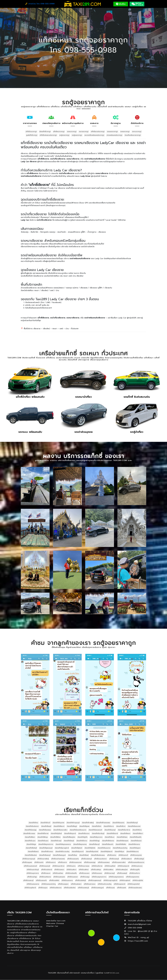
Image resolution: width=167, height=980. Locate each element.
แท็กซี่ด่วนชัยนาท (127, 859)
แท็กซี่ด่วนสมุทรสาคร (133, 877)
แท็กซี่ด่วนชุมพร (27, 862)
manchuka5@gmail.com (139, 924)
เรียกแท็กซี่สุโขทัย (90, 848)
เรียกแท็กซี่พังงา (138, 834)
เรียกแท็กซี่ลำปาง (82, 841)
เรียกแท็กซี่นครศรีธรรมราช (78, 830)
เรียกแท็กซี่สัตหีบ (121, 844)
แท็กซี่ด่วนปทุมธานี (123, 866)
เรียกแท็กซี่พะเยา (125, 834)
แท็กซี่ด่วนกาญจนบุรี (29, 859)
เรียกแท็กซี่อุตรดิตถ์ (92, 852)
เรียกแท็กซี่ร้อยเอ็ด (136, 837)
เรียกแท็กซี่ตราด (109, 826)
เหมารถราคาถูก (84, 132)
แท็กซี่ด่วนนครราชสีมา (119, 862)
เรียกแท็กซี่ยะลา (110, 837)
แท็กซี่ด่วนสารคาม (67, 880)
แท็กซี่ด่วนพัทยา (84, 870)
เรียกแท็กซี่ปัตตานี (112, 834)
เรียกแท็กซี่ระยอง (43, 841)
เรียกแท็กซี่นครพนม (45, 830)
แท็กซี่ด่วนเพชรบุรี (83, 888)
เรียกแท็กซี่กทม (33, 823)
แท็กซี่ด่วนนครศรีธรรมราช (136, 862)
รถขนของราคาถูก (112, 132)
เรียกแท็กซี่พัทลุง (43, 837)
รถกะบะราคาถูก (137, 132)
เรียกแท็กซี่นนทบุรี (110, 830)
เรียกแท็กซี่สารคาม (134, 844)
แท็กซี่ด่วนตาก (62, 862)
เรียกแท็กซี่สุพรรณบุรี (46, 848)
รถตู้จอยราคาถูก (77, 135)
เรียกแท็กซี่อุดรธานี (78, 852)
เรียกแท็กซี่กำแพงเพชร (103, 823)
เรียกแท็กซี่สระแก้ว (108, 844)
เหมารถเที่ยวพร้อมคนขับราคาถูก (94, 135)
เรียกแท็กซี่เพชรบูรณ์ (59, 855)
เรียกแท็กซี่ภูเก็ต (83, 837)
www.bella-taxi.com (56, 921)
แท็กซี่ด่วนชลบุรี (114, 859)
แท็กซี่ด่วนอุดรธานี (120, 884)
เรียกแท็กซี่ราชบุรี (56, 841)
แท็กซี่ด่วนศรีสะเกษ (45, 877)
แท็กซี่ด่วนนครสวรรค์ (30, 866)
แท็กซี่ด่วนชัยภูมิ (139, 859)
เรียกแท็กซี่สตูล (31, 844)
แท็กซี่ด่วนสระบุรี (28, 880)
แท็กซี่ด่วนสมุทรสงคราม (116, 877)
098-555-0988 (135, 928)
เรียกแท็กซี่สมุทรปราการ (46, 844)
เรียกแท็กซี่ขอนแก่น (118, 823)
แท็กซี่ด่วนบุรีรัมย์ (110, 866)
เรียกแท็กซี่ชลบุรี (46, 826)
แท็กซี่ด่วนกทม (112, 855)
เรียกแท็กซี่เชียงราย (133, 852)
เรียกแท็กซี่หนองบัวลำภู (120, 848)
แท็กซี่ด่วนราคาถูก (31, 132)
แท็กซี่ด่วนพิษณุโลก (122, 870)
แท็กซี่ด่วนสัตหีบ (54, 880)
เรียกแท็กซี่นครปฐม (31, 830)
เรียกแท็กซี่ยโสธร (122, 837)
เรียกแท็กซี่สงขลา (136, 841)
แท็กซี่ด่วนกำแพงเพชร (58, 859)
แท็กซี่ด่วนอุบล (43, 888)
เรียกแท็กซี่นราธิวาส (124, 830)
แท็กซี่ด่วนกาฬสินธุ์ (43, 859)
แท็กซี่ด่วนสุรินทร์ (125, 880)
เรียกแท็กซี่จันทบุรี (132, 823)
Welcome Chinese (55, 923)
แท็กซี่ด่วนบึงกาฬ (97, 866)
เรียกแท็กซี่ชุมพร (84, 826)
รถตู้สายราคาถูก (64, 135)
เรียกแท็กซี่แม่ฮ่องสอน (98, 855)
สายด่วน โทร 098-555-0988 (40, 4)
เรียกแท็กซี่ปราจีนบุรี (98, 834)
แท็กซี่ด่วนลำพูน (32, 877)
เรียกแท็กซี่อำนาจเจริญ (62, 852)
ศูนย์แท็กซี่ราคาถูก (32, 135)
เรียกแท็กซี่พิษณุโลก (69, 837)
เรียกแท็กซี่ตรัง (97, 826)
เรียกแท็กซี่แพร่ (84, 855)
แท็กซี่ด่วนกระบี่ (123, 855)
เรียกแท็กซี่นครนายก (134, 826)
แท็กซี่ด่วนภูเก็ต (135, 870)
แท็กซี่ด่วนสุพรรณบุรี (95, 880)
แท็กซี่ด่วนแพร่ (122, 888)
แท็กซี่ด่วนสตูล (85, 877)
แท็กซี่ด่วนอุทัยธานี (30, 888)
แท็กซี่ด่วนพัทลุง (96, 870)
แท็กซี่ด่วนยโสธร (58, 873)
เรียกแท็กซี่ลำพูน (95, 841)
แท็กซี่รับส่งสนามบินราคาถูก (48, 135)
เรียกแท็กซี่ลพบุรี (69, 841)
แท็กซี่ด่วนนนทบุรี (45, 866)
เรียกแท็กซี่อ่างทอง (47, 852)
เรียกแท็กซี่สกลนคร (122, 841)
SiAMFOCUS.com (112, 973)
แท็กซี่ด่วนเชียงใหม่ (70, 888)
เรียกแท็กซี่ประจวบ (84, 834)
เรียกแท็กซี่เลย (73, 855)
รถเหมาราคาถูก (72, 132)
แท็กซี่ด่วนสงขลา (73, 877)
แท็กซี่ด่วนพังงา (72, 870)
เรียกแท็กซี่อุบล (119, 852)
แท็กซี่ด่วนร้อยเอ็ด (71, 873)
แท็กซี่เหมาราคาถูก (59, 132)
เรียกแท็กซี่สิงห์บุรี (31, 848)
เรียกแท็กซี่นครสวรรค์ (95, 830)
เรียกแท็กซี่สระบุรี (94, 844)
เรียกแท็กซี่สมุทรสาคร (80, 844)
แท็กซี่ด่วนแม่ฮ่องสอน (135, 888)
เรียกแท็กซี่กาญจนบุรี (73, 823)
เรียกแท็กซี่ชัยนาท (59, 826)
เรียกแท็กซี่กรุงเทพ (58, 823)
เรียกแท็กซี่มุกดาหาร (96, 837)
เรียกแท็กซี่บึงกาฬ (43, 834)
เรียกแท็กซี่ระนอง (30, 841)
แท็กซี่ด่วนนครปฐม (90, 862)
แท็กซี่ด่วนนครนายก (75, 862)
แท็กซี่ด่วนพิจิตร (108, 870)
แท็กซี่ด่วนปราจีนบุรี (33, 870)
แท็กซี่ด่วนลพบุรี (122, 873)
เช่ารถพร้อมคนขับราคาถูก (114, 135)
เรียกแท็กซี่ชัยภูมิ (72, 826)
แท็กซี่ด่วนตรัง (39, 862)
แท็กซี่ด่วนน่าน (71, 866)
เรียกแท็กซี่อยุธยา (135, 848)
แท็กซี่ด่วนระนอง (84, 873)
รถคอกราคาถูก (125, 132)
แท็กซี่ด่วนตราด (51, 862)
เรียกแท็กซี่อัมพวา (33, 852)
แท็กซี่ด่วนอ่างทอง (90, 884)
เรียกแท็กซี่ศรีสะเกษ (108, 841)
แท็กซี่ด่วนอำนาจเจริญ (105, 884)
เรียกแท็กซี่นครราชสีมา (60, 830)
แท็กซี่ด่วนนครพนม (104, 862)
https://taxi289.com (138, 941)
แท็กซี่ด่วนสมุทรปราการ (99, 877)
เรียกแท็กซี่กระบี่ (45, 823)
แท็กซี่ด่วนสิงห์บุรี (81, 880)
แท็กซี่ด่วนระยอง (97, 873)
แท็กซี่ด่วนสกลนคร (59, 877)
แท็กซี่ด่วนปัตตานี (47, 870)
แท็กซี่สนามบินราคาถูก (98, 132)
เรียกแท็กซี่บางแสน (29, 834)
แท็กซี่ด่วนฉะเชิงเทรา (101, 859)
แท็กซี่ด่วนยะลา (46, 873)
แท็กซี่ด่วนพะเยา (59, 870)
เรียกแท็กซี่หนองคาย (104, 848)
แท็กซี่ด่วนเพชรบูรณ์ (98, 888)
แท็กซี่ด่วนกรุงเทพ (136, 855)
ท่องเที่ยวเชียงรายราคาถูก (133, 135)
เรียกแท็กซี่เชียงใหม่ (31, 855)
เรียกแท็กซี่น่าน (137, 830)
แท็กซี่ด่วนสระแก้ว (41, 880)
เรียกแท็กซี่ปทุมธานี (70, 834)
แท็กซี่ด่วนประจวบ (137, 866)
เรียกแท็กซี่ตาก (121, 826)
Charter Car (52, 926)
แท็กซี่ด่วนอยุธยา (63, 884)
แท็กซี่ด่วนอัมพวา (76, 884)
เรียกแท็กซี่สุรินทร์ (77, 848)
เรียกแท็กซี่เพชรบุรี (45, 855)
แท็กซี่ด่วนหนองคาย (33, 884)
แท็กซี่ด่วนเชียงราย (56, 888)
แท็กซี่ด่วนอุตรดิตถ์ (134, 884)
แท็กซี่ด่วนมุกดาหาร (33, 873)
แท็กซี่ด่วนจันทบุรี (86, 859)
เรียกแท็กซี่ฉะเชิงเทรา (32, 826)
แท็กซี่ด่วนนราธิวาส (58, 866)
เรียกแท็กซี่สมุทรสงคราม (63, 844)
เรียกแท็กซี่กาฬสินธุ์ (88, 823)
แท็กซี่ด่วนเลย (110, 888)
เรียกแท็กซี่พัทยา (30, 837)
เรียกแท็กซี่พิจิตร (55, 837)
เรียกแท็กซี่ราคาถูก (45, 132)
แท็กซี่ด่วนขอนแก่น (73, 859)
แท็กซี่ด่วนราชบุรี (110, 873)
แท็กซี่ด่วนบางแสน (84, 866)
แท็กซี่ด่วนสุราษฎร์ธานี (110, 880)
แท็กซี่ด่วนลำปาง (135, 873)
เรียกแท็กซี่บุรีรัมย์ (56, 834)
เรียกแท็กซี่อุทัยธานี (106, 852)
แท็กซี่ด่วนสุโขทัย (138, 880)
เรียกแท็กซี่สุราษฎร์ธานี (62, 848)
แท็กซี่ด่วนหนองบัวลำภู (49, 884)
